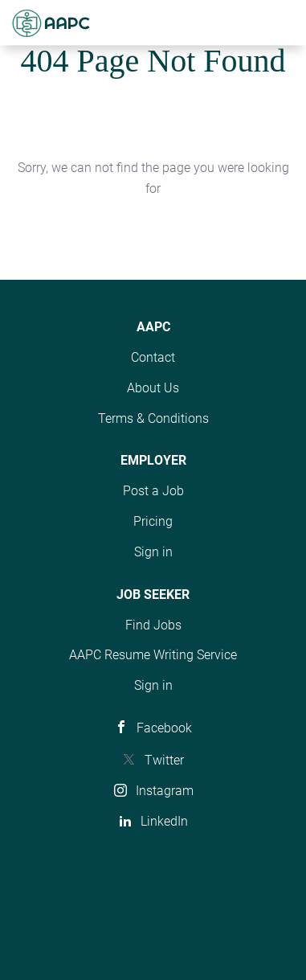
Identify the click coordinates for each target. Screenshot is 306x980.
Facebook (164, 728)
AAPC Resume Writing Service (153, 655)
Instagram (165, 791)
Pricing (153, 521)
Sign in (153, 552)
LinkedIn (164, 821)
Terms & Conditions (153, 418)
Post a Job (153, 491)
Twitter (164, 760)
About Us (153, 388)
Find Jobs (153, 625)
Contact (153, 357)
